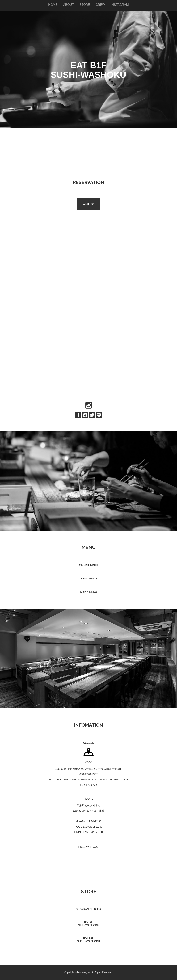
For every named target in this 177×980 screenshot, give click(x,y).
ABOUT (68, 5)
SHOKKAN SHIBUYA (88, 909)
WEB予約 (89, 204)
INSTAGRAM (120, 5)
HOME (53, 5)
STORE (85, 5)
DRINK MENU (88, 592)
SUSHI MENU (89, 578)
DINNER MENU (88, 565)
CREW (100, 5)
